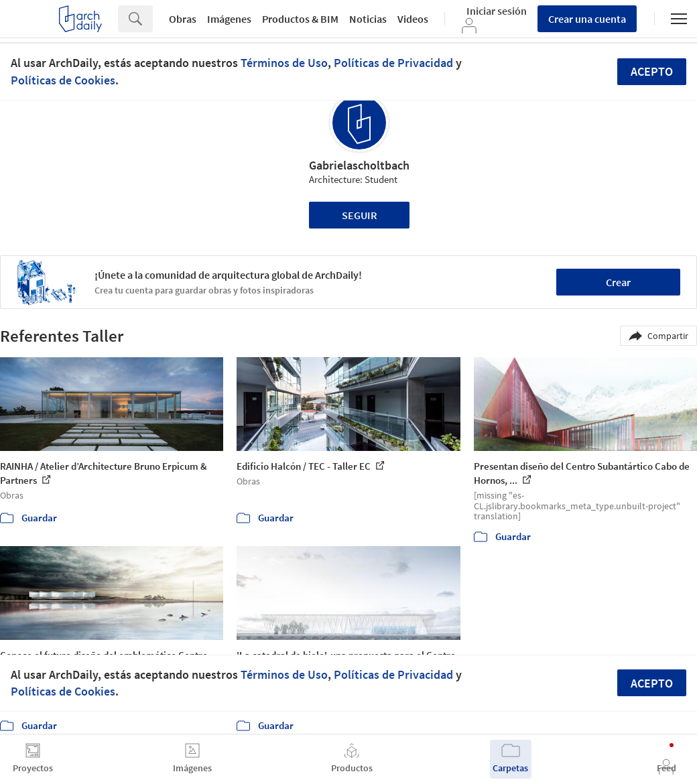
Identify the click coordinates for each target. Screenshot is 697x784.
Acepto (652, 71)
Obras (183, 19)
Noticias (368, 19)
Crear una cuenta (587, 19)
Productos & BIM (300, 19)
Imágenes (229, 19)
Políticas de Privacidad (393, 63)
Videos (413, 19)
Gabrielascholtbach (359, 165)
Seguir (360, 215)
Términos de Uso (284, 63)
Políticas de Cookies (63, 80)
